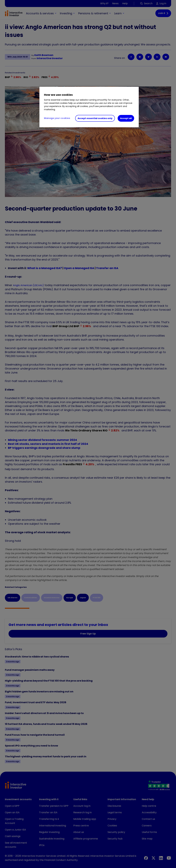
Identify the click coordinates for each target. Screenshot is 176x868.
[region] (89, 107)
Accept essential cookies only (95, 118)
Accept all (126, 118)
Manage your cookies (57, 118)
